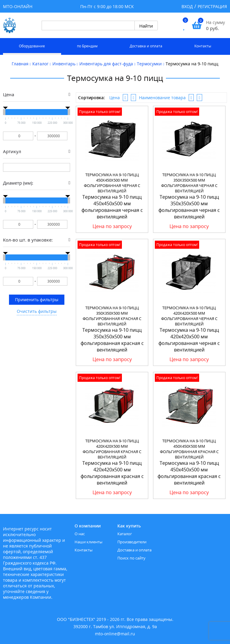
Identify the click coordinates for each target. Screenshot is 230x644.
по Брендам (87, 46)
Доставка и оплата (146, 46)
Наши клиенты (88, 542)
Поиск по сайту (131, 558)
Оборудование (32, 46)
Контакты (203, 46)
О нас (80, 534)
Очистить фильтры (37, 311)
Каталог (125, 534)
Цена (115, 98)
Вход (187, 6)
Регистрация (212, 6)
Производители (132, 542)
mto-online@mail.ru (115, 634)
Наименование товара (162, 98)
